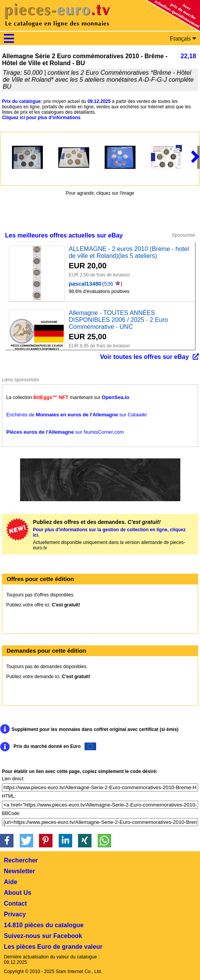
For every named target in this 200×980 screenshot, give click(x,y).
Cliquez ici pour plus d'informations (41, 118)
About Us (18, 893)
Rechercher (21, 860)
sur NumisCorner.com (65, 432)
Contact (15, 903)
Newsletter (19, 871)
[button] (7, 841)
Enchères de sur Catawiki (76, 415)
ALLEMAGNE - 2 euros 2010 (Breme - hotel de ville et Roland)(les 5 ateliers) (129, 252)
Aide (11, 882)
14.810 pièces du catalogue (44, 925)
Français (183, 38)
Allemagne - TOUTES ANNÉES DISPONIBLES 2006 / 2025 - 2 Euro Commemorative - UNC (118, 320)
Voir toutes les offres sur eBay (144, 357)
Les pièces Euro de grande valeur (53, 947)
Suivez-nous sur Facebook (43, 936)
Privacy (15, 914)
